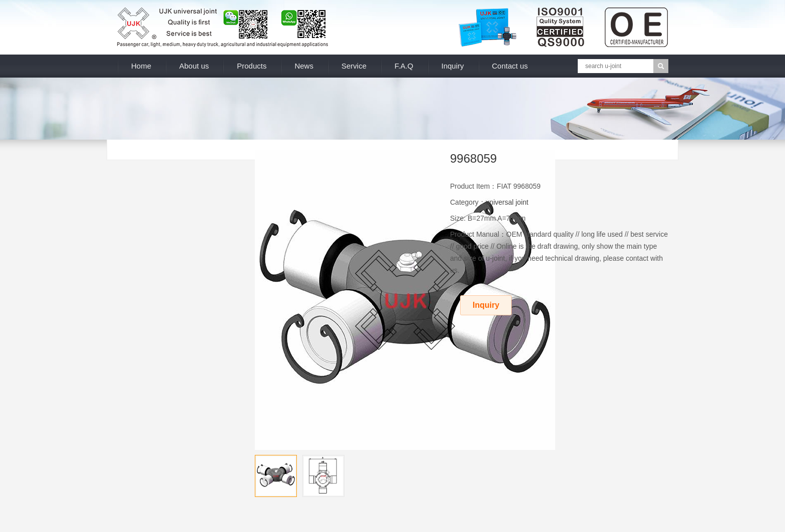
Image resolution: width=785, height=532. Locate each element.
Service (354, 66)
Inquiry (453, 66)
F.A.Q (404, 66)
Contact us (510, 66)
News (304, 66)
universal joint (507, 202)
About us (194, 66)
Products (252, 66)
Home (141, 66)
